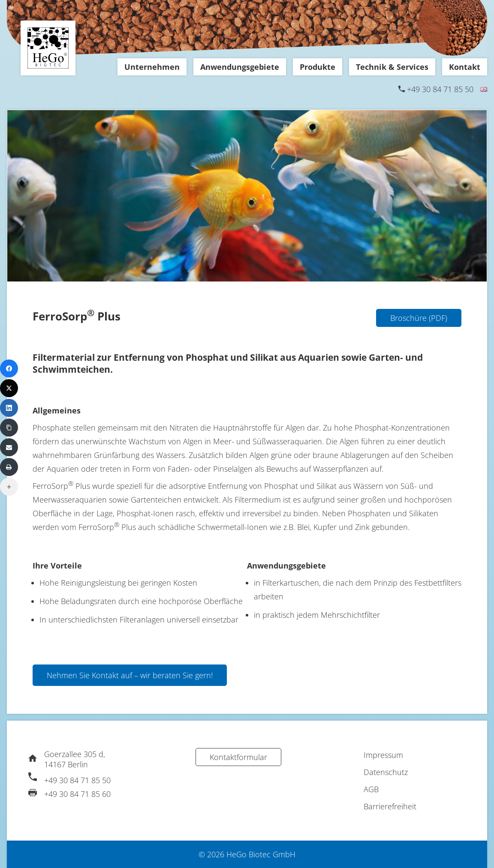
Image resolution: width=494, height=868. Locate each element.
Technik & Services (392, 67)
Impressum (383, 755)
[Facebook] (9, 368)
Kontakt (465, 67)
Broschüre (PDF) (419, 318)
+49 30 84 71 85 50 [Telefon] (440, 89)
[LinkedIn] (9, 408)
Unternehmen (152, 67)
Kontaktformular (238, 757)
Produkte (318, 67)
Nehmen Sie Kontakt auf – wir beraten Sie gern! (130, 675)
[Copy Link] (9, 428)
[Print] (9, 467)
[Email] (9, 447)
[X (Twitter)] (9, 388)
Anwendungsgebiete (240, 67)
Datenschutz (386, 772)
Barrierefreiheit (390, 806)
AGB (371, 789)
